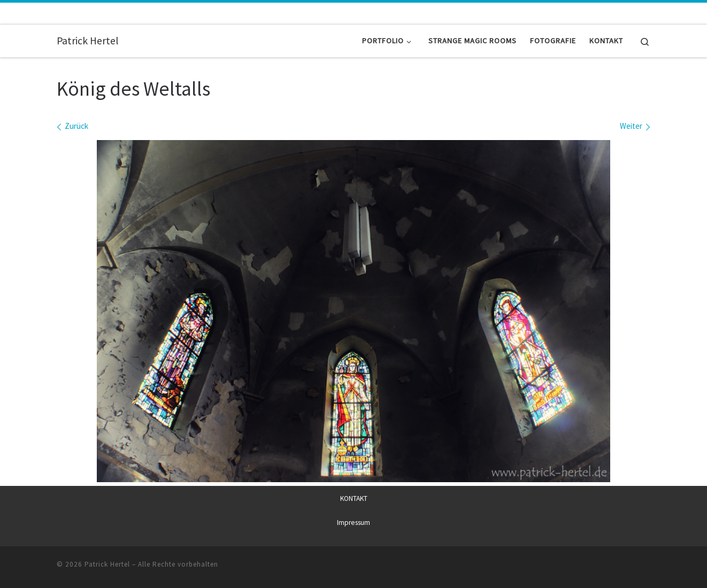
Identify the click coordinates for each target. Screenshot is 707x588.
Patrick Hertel (107, 564)
